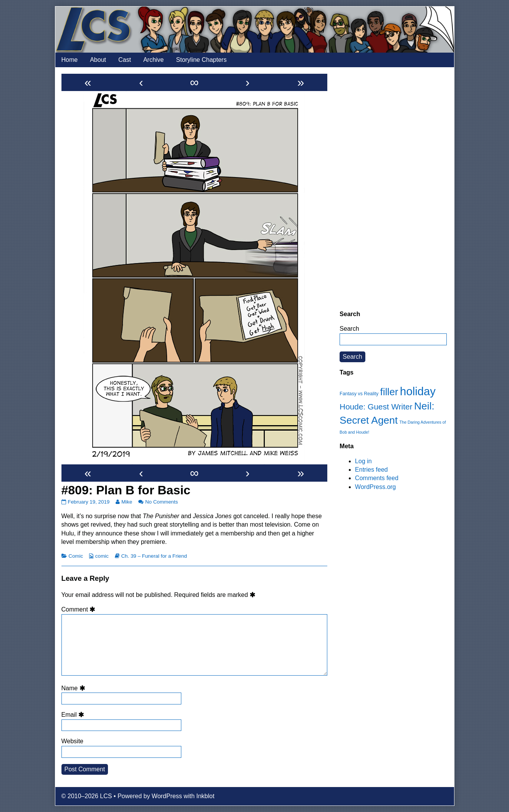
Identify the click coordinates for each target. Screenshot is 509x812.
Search (349, 329)
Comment (80, 609)
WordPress (167, 796)
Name (75, 688)
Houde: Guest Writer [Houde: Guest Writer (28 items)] (376, 407)
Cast (125, 60)
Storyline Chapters (201, 60)
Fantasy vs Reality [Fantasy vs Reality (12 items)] (359, 394)
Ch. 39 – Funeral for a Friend (154, 556)
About (98, 60)
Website (73, 741)
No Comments (162, 502)
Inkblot (205, 796)
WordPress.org (375, 487)
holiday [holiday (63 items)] (418, 391)
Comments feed (377, 478)
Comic (76, 556)
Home (70, 60)
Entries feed (371, 470)
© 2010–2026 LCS (87, 796)
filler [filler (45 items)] (389, 392)
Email (74, 715)
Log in (363, 461)
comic (102, 556)
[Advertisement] (393, 189)
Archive (153, 60)
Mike (127, 502)
